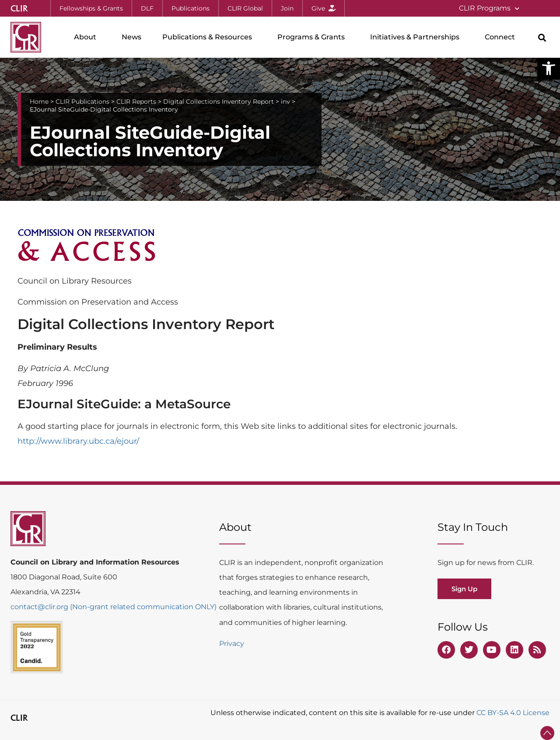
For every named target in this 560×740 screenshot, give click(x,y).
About (87, 37)
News (131, 37)
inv (285, 102)
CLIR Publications (82, 102)
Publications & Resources (209, 37)
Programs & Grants (313, 37)
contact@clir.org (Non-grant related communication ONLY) (114, 607)
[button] (549, 68)
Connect (502, 37)
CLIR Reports (136, 102)
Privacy (232, 644)
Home (39, 102)
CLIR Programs (489, 9)
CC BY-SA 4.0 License (513, 713)
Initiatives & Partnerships (417, 37)
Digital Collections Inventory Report (219, 102)
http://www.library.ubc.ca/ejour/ (78, 441)
